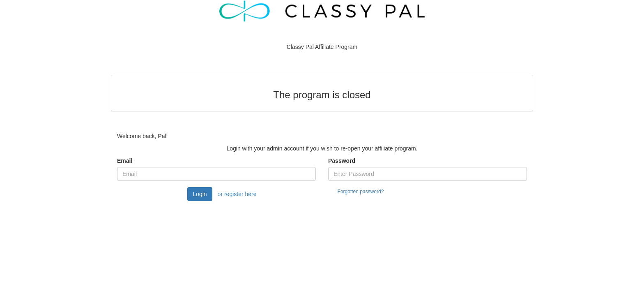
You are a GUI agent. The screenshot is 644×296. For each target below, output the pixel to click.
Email (125, 161)
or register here (237, 194)
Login (200, 194)
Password (342, 161)
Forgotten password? (361, 192)
